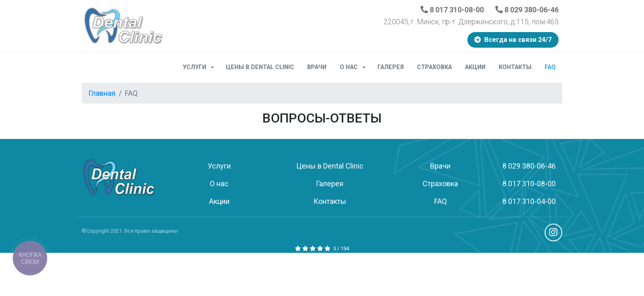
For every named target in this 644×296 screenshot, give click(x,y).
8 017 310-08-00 (452, 10)
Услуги (201, 67)
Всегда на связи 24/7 (513, 40)
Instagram (553, 232)
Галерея (391, 67)
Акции (475, 67)
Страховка (434, 67)
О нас (355, 67)
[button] (30, 258)
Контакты (515, 67)
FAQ (550, 67)
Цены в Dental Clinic (260, 67)
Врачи (317, 67)
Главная (102, 93)
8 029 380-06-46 (527, 10)
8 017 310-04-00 (529, 201)
